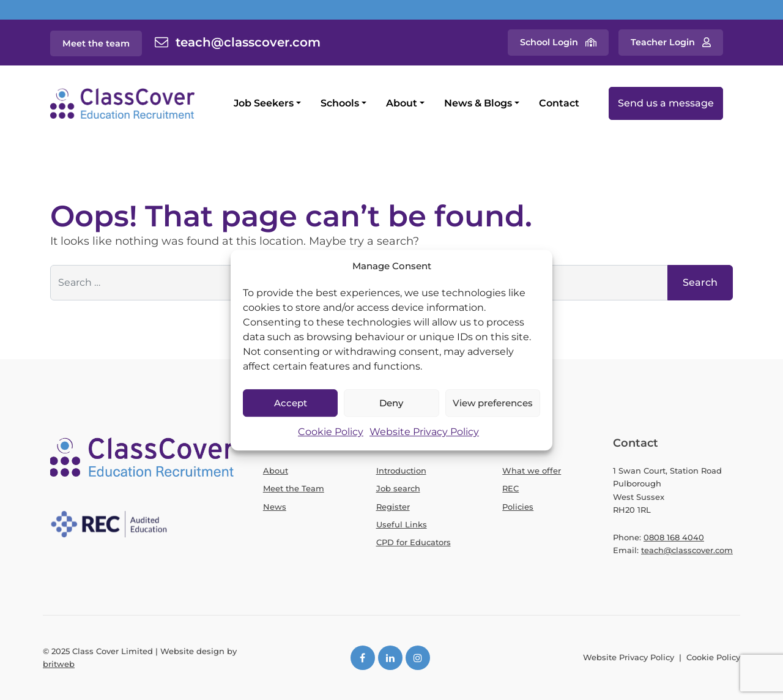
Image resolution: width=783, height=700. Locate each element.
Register (393, 507)
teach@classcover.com (687, 550)
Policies (518, 507)
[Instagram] (418, 658)
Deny (391, 403)
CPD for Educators (414, 542)
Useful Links (402, 524)
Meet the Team (294, 488)
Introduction (401, 471)
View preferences (493, 403)
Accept (291, 403)
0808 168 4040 (674, 537)
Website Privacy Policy (424, 432)
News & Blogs (478, 103)
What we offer (532, 471)
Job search (398, 488)
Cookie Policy (331, 432)
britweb (59, 664)
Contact (559, 103)
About (402, 103)
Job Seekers (264, 103)
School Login (549, 42)
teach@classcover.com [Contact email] (248, 42)
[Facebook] (363, 658)
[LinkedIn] (390, 658)
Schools (340, 103)
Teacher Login (663, 42)
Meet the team (96, 43)
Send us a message (666, 103)
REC (510, 488)
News (275, 507)
